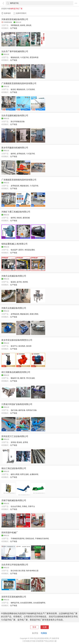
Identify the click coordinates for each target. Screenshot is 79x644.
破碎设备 (22, 410)
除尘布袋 (14, 571)
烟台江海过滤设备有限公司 (14, 468)
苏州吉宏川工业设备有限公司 (15, 436)
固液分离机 (34, 314)
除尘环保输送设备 (18, 121)
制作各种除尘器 (32, 571)
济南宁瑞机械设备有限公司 (14, 500)
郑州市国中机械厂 (10, 533)
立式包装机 (31, 89)
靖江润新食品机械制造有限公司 (16, 372)
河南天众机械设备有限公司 (14, 276)
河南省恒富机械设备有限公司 (15, 19)
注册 (45, 627)
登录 (34, 627)
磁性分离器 (15, 474)
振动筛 (29, 346)
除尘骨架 (22, 571)
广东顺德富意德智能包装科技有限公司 (19, 83)
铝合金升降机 (16, 506)
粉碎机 (23, 25)
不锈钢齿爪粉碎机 (42, 539)
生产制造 (14, 28)
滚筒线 (13, 442)
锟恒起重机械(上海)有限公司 (15, 244)
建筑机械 (26, 218)
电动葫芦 (14, 250)
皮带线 (25, 442)
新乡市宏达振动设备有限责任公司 (17, 340)
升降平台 (31, 506)
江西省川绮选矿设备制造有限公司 (17, 404)
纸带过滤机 (25, 474)
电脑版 (44, 633)
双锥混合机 (30, 539)
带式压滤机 (31, 378)
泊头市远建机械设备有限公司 (15, 116)
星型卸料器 (34, 57)
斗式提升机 (25, 57)
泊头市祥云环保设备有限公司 (15, 565)
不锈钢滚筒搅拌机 (18, 539)
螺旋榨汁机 (15, 378)
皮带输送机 (21, 154)
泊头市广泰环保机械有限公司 (15, 51)
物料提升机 (15, 603)
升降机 (25, 506)
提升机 (19, 282)
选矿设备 (14, 410)
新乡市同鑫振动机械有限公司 (15, 148)
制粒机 (19, 218)
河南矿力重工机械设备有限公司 (16, 212)
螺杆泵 (23, 378)
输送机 (13, 89)
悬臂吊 (21, 250)
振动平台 (14, 346)
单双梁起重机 (30, 250)
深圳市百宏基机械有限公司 (14, 597)
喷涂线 (19, 442)
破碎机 (13, 154)
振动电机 (22, 346)
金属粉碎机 (34, 474)
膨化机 (29, 25)
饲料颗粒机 (15, 25)
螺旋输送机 (15, 57)
